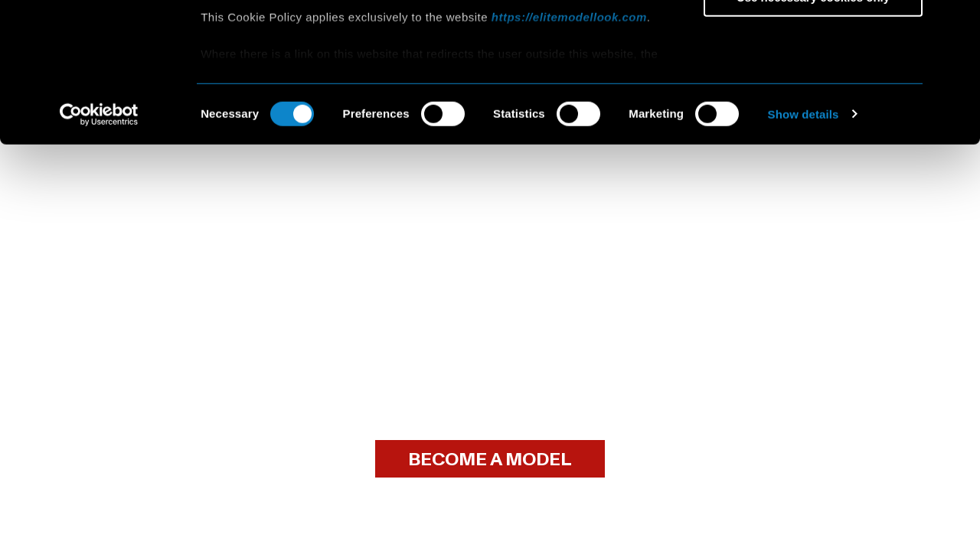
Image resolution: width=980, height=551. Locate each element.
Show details (804, 245)
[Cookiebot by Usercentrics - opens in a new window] (99, 245)
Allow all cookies (813, 38)
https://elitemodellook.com (569, 147)
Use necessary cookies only (813, 127)
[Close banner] (956, 24)
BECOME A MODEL (490, 460)
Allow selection (813, 83)
